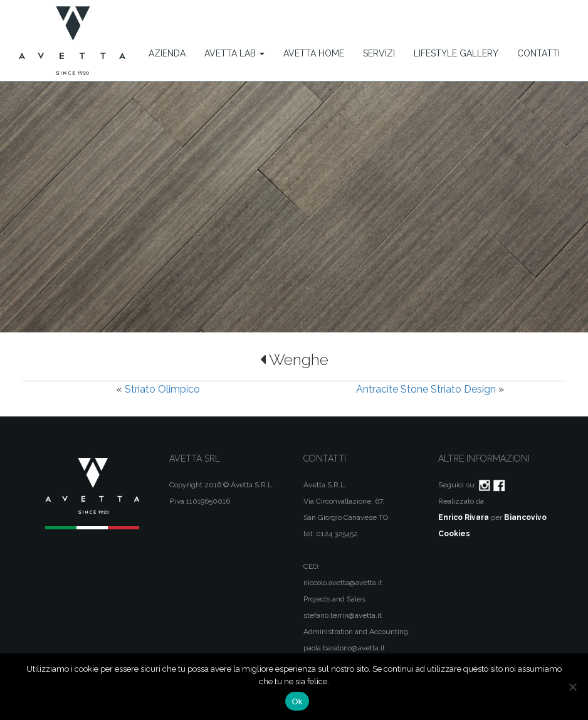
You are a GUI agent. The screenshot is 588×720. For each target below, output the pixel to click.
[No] (572, 687)
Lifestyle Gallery (456, 53)
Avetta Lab (234, 53)
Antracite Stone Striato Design (426, 389)
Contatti (538, 53)
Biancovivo (525, 517)
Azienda (167, 53)
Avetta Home (314, 53)
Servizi (379, 53)
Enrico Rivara (464, 517)
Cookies (454, 534)
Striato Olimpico (162, 389)
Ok (297, 701)
